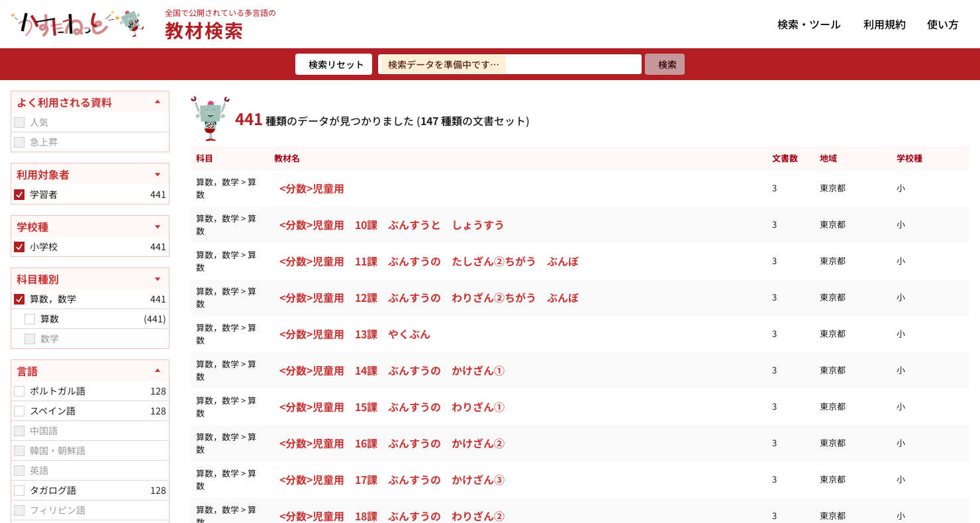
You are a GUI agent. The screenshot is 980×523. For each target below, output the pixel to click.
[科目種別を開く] (90, 279)
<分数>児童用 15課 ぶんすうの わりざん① (392, 406)
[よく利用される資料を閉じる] (90, 102)
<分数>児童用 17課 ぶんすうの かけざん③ (392, 479)
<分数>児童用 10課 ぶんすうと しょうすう (392, 224)
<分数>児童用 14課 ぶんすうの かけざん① (392, 370)
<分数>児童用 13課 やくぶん (355, 334)
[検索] (665, 64)
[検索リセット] (334, 64)
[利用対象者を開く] (90, 174)
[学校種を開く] (90, 226)
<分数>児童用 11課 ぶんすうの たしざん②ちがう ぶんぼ (429, 261)
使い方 (943, 24)
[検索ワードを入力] (510, 64)
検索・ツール (809, 24)
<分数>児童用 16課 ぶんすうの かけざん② (392, 443)
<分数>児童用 (312, 188)
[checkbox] (19, 122)
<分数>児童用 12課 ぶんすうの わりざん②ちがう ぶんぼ (429, 297)
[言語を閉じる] (90, 371)
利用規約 (885, 24)
